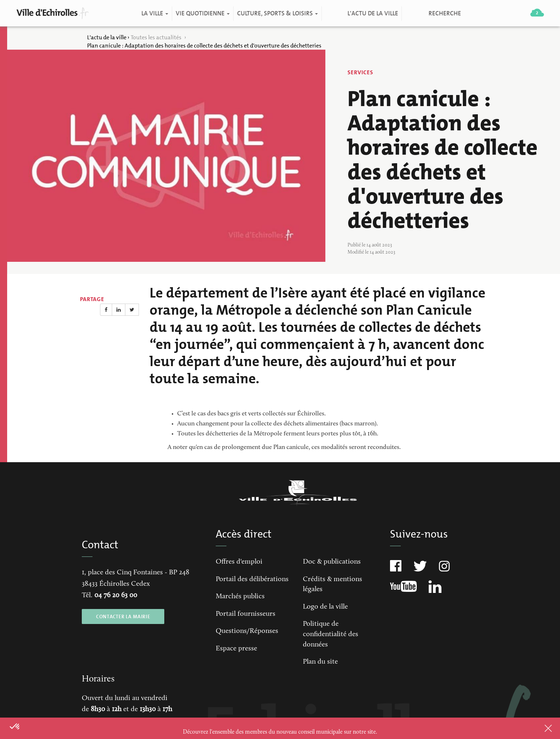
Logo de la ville (325, 607)
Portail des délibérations (252, 579)
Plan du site (320, 662)
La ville (154, 13)
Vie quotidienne (202, 13)
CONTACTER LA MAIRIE (123, 616)
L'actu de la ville (372, 13)
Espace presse (236, 649)
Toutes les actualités (157, 37)
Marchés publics (240, 596)
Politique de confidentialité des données (331, 634)
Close (539, 728)
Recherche (444, 13)
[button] (15, 727)
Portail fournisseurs (246, 614)
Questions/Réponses (247, 631)
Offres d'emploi (239, 562)
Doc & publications (332, 562)
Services (360, 72)
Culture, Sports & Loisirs (277, 13)
